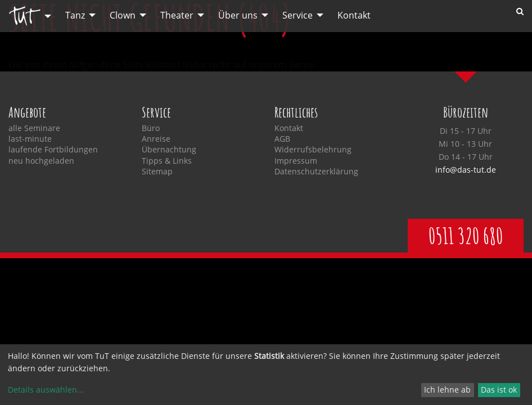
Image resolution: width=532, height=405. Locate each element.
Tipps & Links (167, 161)
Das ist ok (499, 390)
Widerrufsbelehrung (313, 150)
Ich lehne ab (447, 390)
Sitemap (157, 172)
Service (297, 15)
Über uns (238, 15)
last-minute (30, 139)
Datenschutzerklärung (316, 172)
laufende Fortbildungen (53, 150)
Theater (177, 15)
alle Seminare (34, 128)
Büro (151, 128)
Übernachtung (169, 150)
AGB (282, 139)
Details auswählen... (46, 390)
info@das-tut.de (466, 170)
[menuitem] (27, 16)
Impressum (296, 161)
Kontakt (354, 15)
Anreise (156, 139)
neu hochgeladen (41, 161)
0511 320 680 (466, 236)
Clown (123, 15)
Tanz (75, 15)
